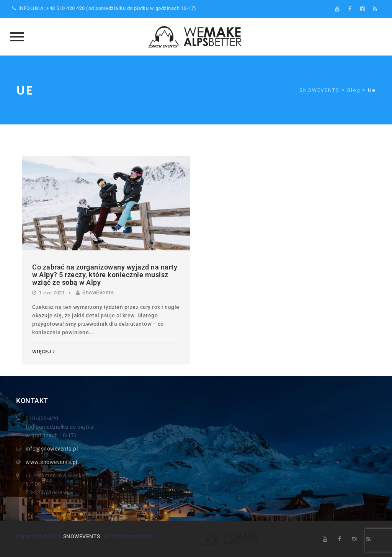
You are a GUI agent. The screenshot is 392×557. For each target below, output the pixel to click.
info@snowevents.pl (52, 449)
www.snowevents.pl (51, 462)
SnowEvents (98, 292)
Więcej (44, 352)
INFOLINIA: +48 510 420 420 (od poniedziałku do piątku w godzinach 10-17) (104, 8)
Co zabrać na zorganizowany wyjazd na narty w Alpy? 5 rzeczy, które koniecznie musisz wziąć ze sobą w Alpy (105, 275)
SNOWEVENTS (82, 536)
